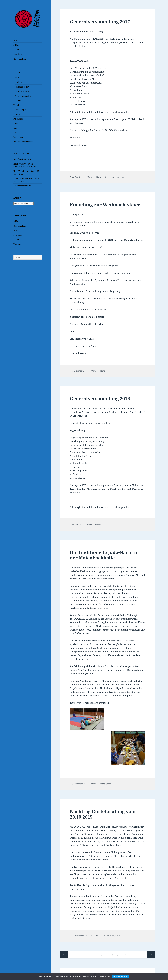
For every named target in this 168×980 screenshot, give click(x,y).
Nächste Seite (151, 955)
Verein (16, 78)
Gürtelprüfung (20, 59)
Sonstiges (18, 54)
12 (125, 954)
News (16, 40)
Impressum (18, 137)
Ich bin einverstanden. (121, 976)
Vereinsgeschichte (23, 96)
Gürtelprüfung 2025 (22, 159)
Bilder (16, 45)
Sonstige (19, 114)
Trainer (19, 82)
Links (16, 123)
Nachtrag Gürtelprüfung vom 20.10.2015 (103, 814)
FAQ (15, 128)
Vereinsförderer (22, 91)
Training (17, 50)
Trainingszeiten (22, 87)
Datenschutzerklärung (23, 142)
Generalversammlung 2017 (100, 22)
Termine (17, 105)
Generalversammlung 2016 (100, 398)
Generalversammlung (114, 177)
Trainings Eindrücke (22, 186)
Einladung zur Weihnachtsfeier (105, 205)
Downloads (18, 119)
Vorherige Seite (64, 955)
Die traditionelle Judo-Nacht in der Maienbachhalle (104, 555)
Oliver (90, 177)
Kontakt (17, 133)
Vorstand (19, 101)
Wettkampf (18, 244)
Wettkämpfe (21, 110)
